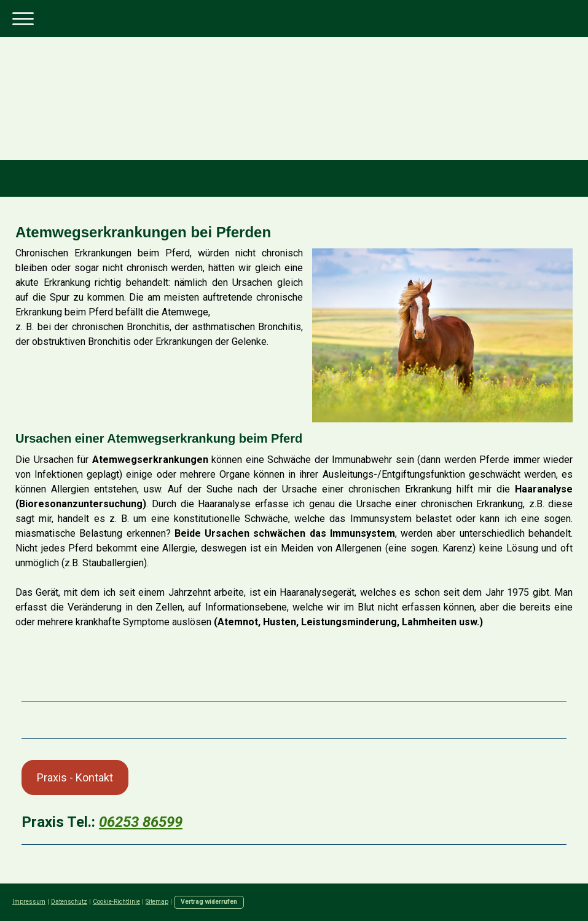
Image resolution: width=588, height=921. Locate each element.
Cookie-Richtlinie (116, 902)
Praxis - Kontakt (75, 777)
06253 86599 (141, 822)
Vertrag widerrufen (209, 902)
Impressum (29, 902)
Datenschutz (69, 902)
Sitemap (157, 902)
